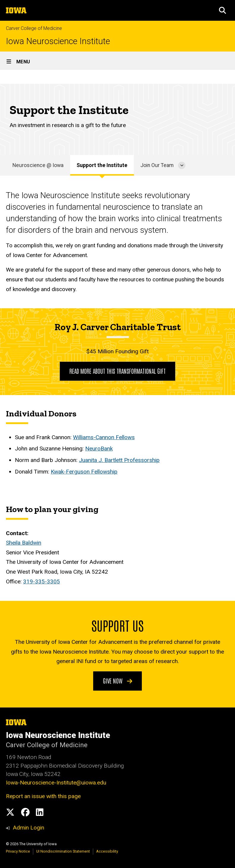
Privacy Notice (18, 851)
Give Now (118, 680)
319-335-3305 (42, 581)
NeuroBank (99, 449)
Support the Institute (102, 165)
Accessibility (107, 851)
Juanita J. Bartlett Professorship (119, 460)
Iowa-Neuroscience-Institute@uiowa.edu (56, 783)
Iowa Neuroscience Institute (58, 41)
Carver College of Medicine (34, 28)
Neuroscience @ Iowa (38, 165)
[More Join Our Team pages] (182, 165)
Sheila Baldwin (24, 543)
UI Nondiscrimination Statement (63, 851)
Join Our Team (157, 165)
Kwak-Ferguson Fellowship (84, 472)
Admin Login (28, 828)
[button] (223, 10)
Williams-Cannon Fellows (104, 437)
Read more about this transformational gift (117, 371)
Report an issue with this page (43, 796)
